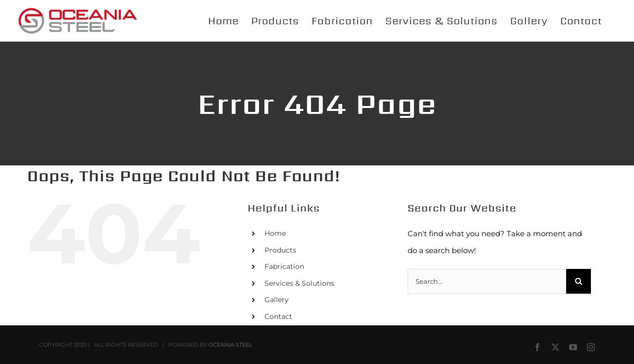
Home (275, 233)
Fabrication (284, 266)
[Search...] (487, 281)
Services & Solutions (299, 283)
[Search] (579, 281)
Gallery (277, 300)
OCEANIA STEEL (230, 345)
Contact (278, 316)
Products (280, 250)
